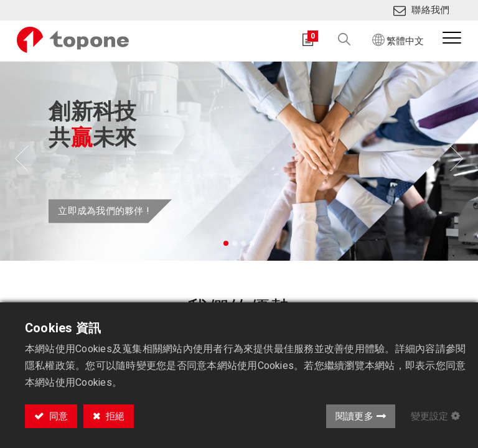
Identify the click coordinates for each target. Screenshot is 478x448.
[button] (336, 40)
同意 (57, 416)
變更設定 (429, 416)
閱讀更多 (354, 416)
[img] (19, 161)
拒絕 (114, 416)
